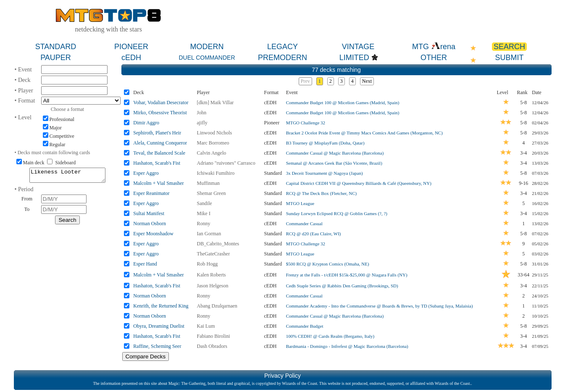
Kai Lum (206, 326)
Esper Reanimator (151, 193)
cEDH (131, 58)
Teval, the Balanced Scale (159, 153)
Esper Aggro (146, 173)
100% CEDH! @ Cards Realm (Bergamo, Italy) (330, 336)
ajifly (202, 123)
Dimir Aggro (146, 123)
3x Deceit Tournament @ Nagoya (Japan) (325, 173)
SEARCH (509, 47)
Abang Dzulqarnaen (217, 306)
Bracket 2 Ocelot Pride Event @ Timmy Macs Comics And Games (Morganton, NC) (364, 133)
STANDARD (56, 47)
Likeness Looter (67, 176)
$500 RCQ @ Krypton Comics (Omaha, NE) (328, 264)
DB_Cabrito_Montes (218, 244)
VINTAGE (358, 47)
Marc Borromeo (213, 143)
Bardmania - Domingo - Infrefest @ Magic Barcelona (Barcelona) (347, 346)
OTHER (434, 58)
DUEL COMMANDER (207, 58)
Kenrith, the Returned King (161, 306)
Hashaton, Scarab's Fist (157, 163)
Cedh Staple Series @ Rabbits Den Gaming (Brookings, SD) (342, 286)
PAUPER (56, 58)
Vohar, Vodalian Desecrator (161, 103)
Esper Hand (145, 264)
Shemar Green (212, 193)
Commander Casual (304, 224)
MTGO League (300, 203)
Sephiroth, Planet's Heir (157, 133)
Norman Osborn (150, 224)
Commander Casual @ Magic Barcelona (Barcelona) (335, 153)
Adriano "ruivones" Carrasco (226, 163)
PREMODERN (282, 58)
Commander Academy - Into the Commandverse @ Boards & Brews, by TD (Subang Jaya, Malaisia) (380, 306)
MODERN (207, 47)
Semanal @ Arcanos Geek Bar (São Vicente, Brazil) (334, 163)
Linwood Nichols (215, 133)
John (202, 113)
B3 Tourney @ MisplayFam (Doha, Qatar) (325, 143)
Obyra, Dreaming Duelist (159, 326)
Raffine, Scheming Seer (157, 346)
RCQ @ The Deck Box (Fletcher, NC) (322, 193)
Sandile (205, 203)
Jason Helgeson (213, 286)
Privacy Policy (282, 376)
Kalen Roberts (212, 275)
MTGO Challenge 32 (306, 123)
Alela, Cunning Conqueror (160, 143)
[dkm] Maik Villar (215, 103)
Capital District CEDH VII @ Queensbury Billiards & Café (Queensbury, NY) (359, 183)
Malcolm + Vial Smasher (158, 183)
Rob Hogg (208, 264)
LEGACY (282, 47)
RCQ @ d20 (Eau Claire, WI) (314, 234)
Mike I (204, 213)
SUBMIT (509, 58)
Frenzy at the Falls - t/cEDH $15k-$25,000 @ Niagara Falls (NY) (347, 275)
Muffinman (208, 183)
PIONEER (131, 47)
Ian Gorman (209, 234)
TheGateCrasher (214, 254)
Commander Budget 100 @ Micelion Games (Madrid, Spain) (343, 103)
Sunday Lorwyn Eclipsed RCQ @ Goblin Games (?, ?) (337, 213)
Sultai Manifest (149, 213)
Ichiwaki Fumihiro (216, 173)
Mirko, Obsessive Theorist (160, 113)
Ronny (204, 224)
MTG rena (434, 47)
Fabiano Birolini (214, 336)
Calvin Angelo (212, 153)
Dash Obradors (212, 346)
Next (367, 81)
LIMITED (354, 58)
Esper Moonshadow (153, 234)
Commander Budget (305, 326)
